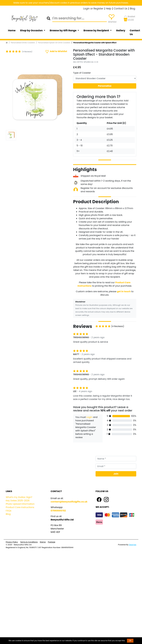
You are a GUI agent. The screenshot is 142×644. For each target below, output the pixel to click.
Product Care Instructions (20, 507)
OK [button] (130, 641)
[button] (11, 97)
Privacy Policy (12, 542)
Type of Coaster (82, 73)
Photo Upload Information (20, 504)
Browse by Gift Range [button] (63, 30)
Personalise (105, 86)
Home (12, 30)
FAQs (9, 511)
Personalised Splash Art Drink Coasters (54, 43)
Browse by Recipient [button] (97, 30)
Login (89, 417)
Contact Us (121, 9)
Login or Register (93, 9)
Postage (51, 542)
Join (116, 474)
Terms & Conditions (29, 542)
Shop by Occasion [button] (32, 30)
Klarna (43, 542)
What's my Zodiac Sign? (19, 497)
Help (109, 9)
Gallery (121, 30)
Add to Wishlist (56, 51)
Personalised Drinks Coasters (23, 43)
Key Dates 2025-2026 (18, 501)
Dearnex (133, 545)
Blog (132, 9)
